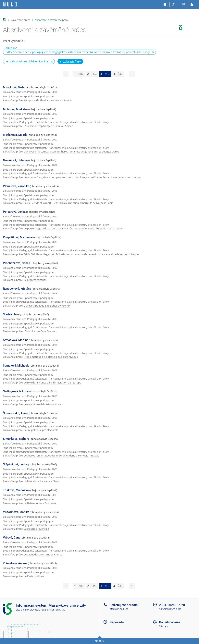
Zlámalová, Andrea (15, 563)
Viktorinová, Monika (16, 512)
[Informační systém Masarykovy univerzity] (10, 4)
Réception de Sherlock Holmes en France (48, 100)
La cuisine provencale (36, 529)
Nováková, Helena (15, 160)
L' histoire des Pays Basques (40, 331)
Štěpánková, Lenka (15, 464)
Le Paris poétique (34, 576)
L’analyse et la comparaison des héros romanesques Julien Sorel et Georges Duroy (71, 152)
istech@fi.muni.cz (119, 609)
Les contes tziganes (35, 280)
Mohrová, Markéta (15, 109)
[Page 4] (132, 74)
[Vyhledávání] (174, 5)
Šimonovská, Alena (16, 413)
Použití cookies (170, 622)
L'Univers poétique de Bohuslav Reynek (47, 306)
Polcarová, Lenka (14, 212)
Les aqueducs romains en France (43, 554)
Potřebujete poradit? (124, 605)
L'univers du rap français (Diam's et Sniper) (49, 126)
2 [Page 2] (92, 74)
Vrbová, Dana (12, 538)
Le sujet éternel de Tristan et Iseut (44, 404)
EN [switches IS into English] (183, 4)
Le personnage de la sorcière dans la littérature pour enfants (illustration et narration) (74, 228)
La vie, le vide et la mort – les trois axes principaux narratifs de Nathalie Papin (69, 203)
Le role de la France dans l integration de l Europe (52, 383)
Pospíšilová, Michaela (17, 237)
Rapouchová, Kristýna (17, 289)
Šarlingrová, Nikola (15, 391)
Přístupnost (165, 626)
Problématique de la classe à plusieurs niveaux (51, 357)
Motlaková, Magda (15, 135)
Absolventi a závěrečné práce (52, 20)
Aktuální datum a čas (170, 609)
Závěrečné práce (21, 20)
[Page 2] (66, 74)
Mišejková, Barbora (16, 87)
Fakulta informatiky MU (53, 610)
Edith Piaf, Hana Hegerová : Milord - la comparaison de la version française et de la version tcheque (81, 254)
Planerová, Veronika (16, 186)
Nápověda (117, 622)
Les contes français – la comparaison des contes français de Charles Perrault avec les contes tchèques (83, 177)
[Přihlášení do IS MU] (192, 5)
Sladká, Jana (11, 314)
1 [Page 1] (79, 74)
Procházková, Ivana (16, 263)
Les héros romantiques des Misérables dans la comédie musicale (61, 456)
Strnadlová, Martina (16, 340)
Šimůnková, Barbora (16, 439)
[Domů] (165, 5)
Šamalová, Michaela (16, 366)
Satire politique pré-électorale (41, 430)
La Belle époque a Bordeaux (40, 503)
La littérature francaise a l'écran (42, 481)
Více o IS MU (22, 610)
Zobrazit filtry (70, 62)
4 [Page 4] (118, 74)
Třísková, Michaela (15, 490)
